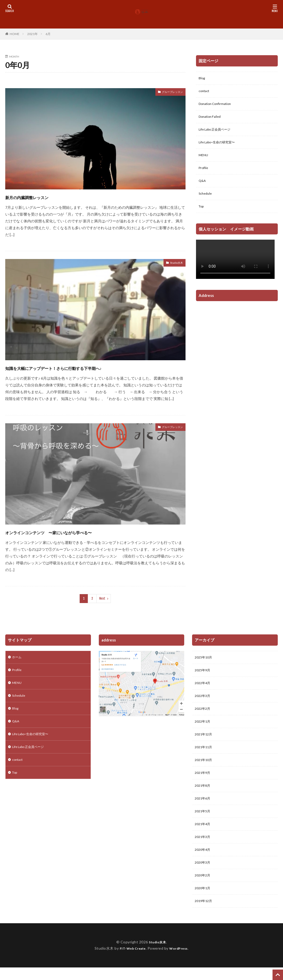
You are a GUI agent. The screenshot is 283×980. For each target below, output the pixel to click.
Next (102, 598)
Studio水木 (174, 264)
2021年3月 (204, 848)
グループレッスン (168, 93)
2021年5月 (204, 821)
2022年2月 (204, 712)
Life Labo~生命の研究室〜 (220, 147)
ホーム (18, 658)
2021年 (32, 34)
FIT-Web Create (131, 964)
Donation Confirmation (217, 106)
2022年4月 (204, 685)
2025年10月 (205, 658)
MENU (204, 160)
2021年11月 (205, 753)
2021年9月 (204, 780)
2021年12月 (205, 739)
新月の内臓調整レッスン (40, 197)
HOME (15, 34)
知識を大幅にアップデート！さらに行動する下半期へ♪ (84, 367)
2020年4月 (204, 862)
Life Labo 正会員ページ (217, 133)
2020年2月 (204, 889)
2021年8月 (204, 794)
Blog (202, 79)
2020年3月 (204, 875)
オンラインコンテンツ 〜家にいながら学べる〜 (77, 532)
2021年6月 (204, 807)
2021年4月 (204, 835)
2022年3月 (204, 699)
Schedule (206, 201)
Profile (204, 174)
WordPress (181, 964)
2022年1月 (204, 726)
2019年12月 (205, 916)
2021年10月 (205, 767)
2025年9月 (204, 671)
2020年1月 (204, 903)
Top (202, 215)
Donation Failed (211, 119)
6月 (48, 34)
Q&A (203, 187)
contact (205, 92)
